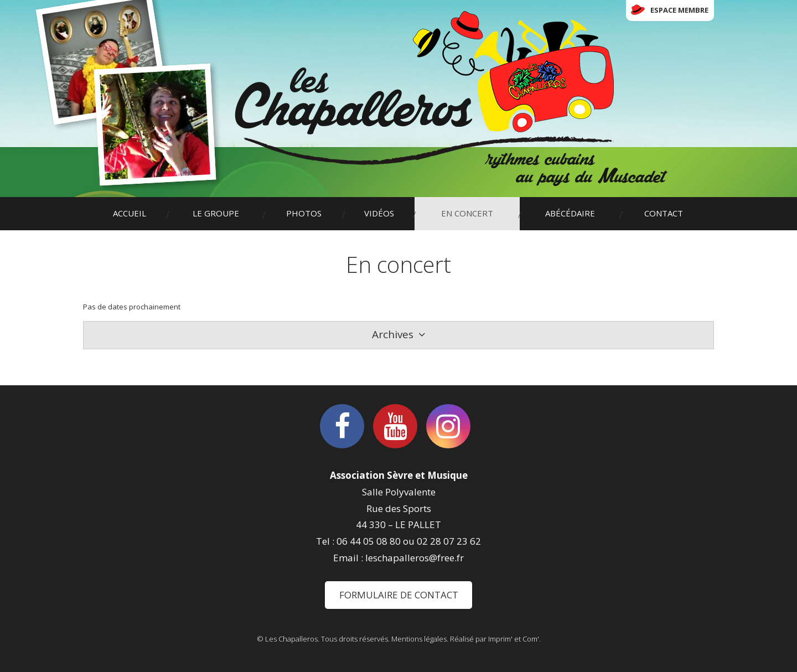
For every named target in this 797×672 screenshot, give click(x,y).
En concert (467, 213)
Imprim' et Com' (514, 639)
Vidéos (379, 213)
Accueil (130, 213)
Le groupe (216, 213)
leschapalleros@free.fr (415, 558)
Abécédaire (570, 213)
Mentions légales (419, 639)
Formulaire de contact (399, 595)
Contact (664, 213)
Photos (304, 213)
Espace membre (679, 10)
